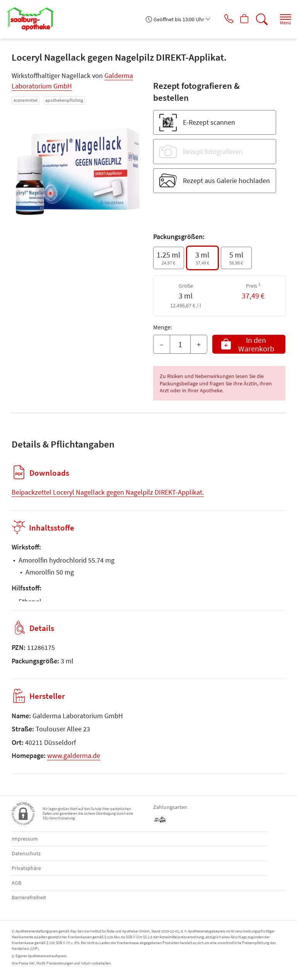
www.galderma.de (74, 755)
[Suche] (260, 19)
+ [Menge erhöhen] (199, 344)
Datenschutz (26, 853)
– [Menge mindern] (162, 344)
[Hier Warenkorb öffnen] (242, 19)
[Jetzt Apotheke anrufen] (224, 19)
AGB (16, 883)
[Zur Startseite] (33, 19)
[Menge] (180, 344)
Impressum (25, 839)
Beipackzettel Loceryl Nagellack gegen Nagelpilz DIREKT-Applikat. (108, 492)
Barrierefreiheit (29, 897)
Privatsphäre (26, 868)
